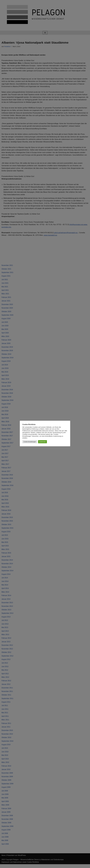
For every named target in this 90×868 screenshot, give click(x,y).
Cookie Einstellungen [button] (30, 442)
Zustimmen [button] (42, 442)
